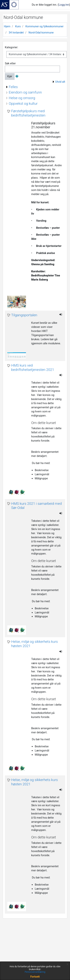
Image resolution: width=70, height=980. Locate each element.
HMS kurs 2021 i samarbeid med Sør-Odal (36, 506)
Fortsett (35, 977)
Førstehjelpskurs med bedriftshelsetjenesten (28, 113)
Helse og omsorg (22, 98)
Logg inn (64, 5)
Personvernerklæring (35, 972)
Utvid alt (60, 82)
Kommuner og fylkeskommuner (44, 26)
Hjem (7, 26)
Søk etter (10, 63)
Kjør (10, 76)
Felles (13, 87)
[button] (18, 76)
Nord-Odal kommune (41, 33)
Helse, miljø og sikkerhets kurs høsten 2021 (35, 644)
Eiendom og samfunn (25, 92)
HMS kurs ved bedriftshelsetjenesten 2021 (33, 368)
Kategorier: (11, 47)
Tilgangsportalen (24, 315)
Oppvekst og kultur (23, 104)
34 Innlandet (16, 33)
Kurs (18, 26)
